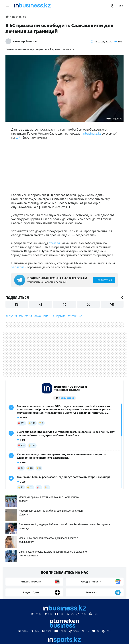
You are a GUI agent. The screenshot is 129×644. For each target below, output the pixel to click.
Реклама (48, 627)
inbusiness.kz (92, 133)
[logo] (60, 6)
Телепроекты (69, 627)
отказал (54, 243)
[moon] (113, 6)
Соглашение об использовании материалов (65, 616)
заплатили (19, 267)
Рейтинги (112, 627)
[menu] (8, 6)
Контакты (30, 627)
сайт (19, 137)
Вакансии (92, 627)
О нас (14, 627)
